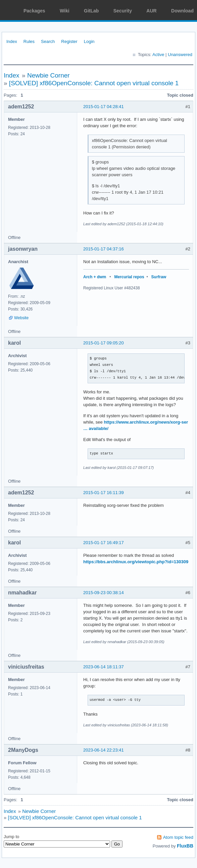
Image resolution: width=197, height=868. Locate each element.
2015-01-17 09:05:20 (104, 343)
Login (89, 41)
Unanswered (180, 55)
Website (21, 318)
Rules (29, 41)
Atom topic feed (178, 837)
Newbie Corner (48, 75)
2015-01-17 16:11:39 (104, 493)
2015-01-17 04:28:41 (104, 107)
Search (48, 41)
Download (182, 11)
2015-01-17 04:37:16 (104, 249)
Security (123, 11)
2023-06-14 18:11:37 (104, 667)
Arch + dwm (95, 277)
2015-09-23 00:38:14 (104, 593)
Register (69, 41)
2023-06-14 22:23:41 (104, 750)
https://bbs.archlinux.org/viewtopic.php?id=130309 (136, 562)
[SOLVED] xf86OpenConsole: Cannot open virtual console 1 (94, 83)
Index (12, 41)
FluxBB (185, 846)
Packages (34, 11)
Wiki (65, 11)
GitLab (91, 11)
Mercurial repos (129, 277)
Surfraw (159, 277)
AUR (151, 11)
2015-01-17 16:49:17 (104, 543)
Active (158, 55)
